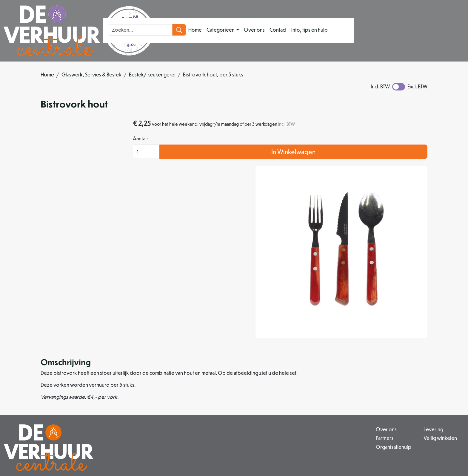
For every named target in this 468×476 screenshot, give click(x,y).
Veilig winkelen (306, 390)
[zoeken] (458, 31)
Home (225, 31)
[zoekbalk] (419, 31)
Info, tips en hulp (340, 31)
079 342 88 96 (142, 440)
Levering (299, 383)
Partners (207, 390)
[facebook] (179, 453)
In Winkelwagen (379, 165)
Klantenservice (397, 383)
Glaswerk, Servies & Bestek (91, 75)
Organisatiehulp (216, 397)
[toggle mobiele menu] (377, 31)
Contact (308, 31)
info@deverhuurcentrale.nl (197, 440)
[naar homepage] (79, 31)
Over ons (285, 31)
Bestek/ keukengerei (152, 75)
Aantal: (311, 152)
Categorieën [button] (251, 31)
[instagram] (193, 453)
